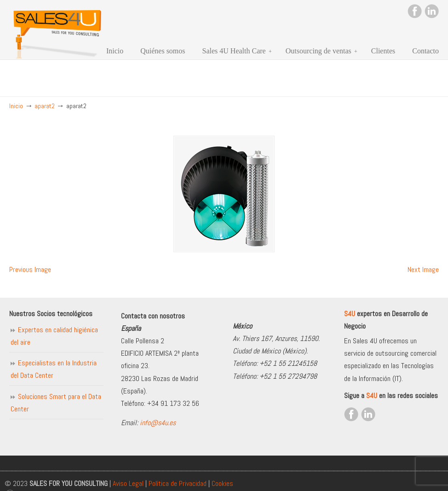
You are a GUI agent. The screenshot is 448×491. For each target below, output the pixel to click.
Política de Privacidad (178, 483)
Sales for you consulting (57, 31)
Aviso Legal (128, 483)
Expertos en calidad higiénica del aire (54, 336)
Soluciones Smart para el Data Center (56, 403)
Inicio (16, 106)
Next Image (423, 269)
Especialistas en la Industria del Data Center (54, 369)
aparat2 (45, 106)
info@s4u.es (158, 423)
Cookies (222, 483)
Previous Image (30, 269)
